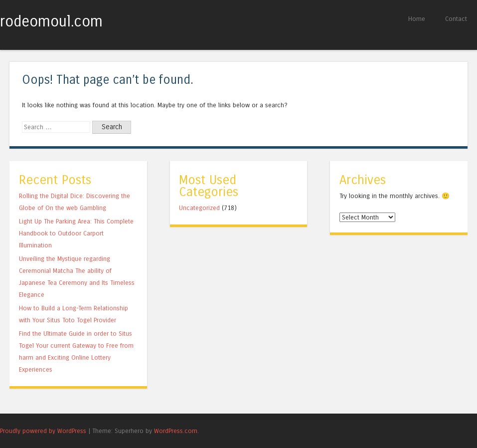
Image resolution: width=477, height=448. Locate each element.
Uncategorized (199, 208)
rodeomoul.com (51, 21)
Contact (456, 19)
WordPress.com (176, 431)
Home (417, 19)
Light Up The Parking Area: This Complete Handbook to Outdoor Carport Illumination (76, 233)
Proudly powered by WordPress (43, 431)
